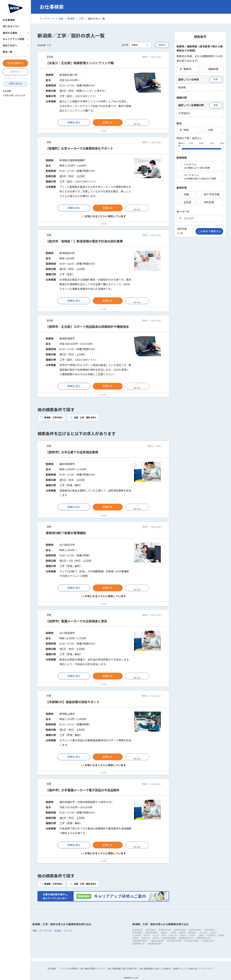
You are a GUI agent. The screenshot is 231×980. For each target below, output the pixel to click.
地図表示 (162, 45)
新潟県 (71, 19)
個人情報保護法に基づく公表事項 (155, 969)
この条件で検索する (209, 231)
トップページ (47, 19)
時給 (184, 130)
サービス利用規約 (69, 969)
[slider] (179, 148)
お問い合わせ (15, 84)
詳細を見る (74, 122)
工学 (81, 19)
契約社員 (207, 202)
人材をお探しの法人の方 (14, 95)
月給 (209, 130)
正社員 (185, 202)
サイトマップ (207, 969)
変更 (216, 79)
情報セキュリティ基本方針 (186, 969)
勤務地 (185, 69)
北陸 (61, 19)
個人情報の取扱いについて (93, 969)
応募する (108, 122)
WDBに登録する (15, 63)
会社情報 (7, 91)
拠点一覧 (8, 52)
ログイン (15, 72)
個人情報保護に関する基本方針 (122, 969)
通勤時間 (211, 69)
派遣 (184, 194)
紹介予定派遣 (210, 194)
